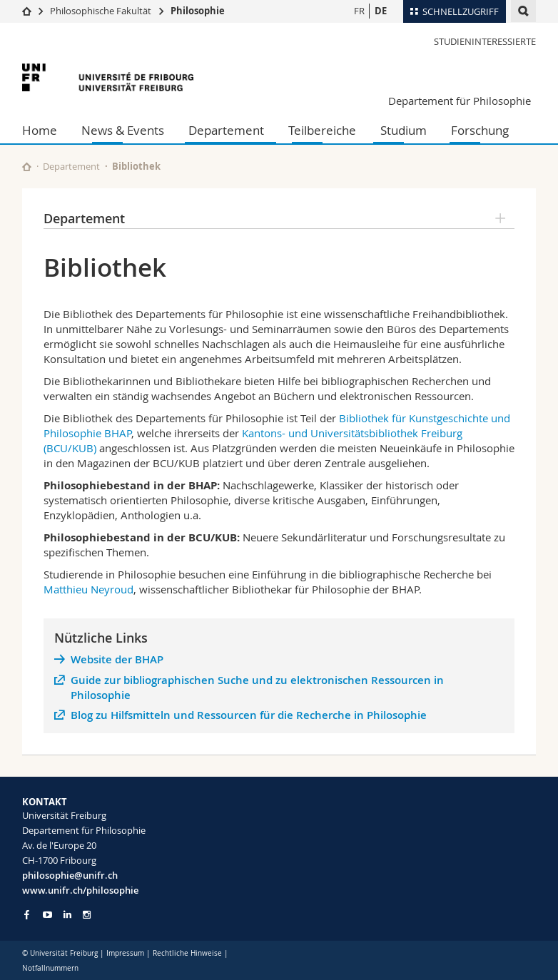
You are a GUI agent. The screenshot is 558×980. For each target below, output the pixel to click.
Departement (226, 130)
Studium (404, 130)
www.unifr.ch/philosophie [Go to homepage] (80, 890)
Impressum (125, 953)
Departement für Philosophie (460, 101)
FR (359, 11)
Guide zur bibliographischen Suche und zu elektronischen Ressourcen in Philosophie (257, 688)
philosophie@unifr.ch (70, 875)
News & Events (123, 130)
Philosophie (198, 11)
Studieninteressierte (485, 41)
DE (381, 11)
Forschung (480, 130)
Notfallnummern (50, 968)
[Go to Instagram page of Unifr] (87, 915)
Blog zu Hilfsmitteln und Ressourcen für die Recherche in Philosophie (249, 715)
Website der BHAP (117, 659)
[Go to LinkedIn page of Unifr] (67, 915)
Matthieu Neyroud (88, 589)
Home (40, 130)
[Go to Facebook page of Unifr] (27, 914)
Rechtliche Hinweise (187, 953)
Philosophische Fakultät (101, 11)
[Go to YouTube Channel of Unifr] (47, 915)
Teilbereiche (322, 130)
